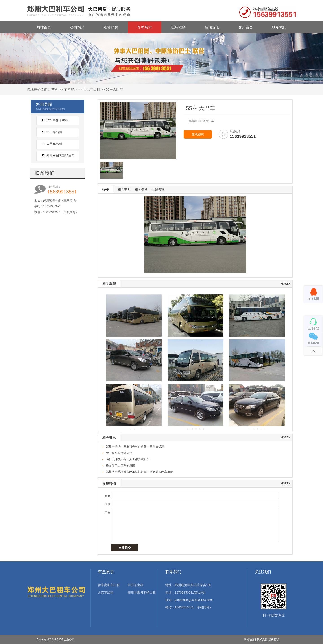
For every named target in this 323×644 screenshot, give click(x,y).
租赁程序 (178, 27)
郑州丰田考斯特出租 (61, 156)
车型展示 (145, 27)
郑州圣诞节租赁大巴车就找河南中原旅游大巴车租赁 (139, 472)
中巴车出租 (54, 132)
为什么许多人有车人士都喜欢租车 (128, 459)
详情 (105, 190)
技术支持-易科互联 (268, 640)
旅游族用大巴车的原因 (120, 466)
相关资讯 (141, 190)
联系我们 (279, 27)
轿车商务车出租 (57, 120)
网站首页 (44, 27)
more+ (285, 284)
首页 (55, 89)
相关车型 (124, 190)
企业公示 (69, 640)
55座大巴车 (115, 89)
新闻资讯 (212, 27)
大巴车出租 (92, 89)
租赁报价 (111, 27)
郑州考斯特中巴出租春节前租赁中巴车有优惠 (135, 447)
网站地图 (249, 640)
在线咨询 (198, 134)
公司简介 (77, 27)
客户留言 (246, 27)
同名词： (194, 121)
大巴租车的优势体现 (119, 453)
